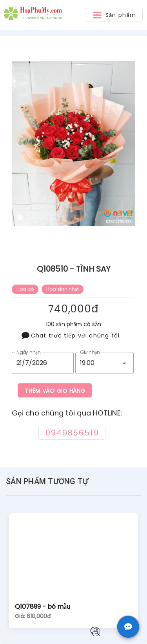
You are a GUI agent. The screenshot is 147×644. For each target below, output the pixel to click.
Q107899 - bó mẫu (43, 607)
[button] (114, 15)
